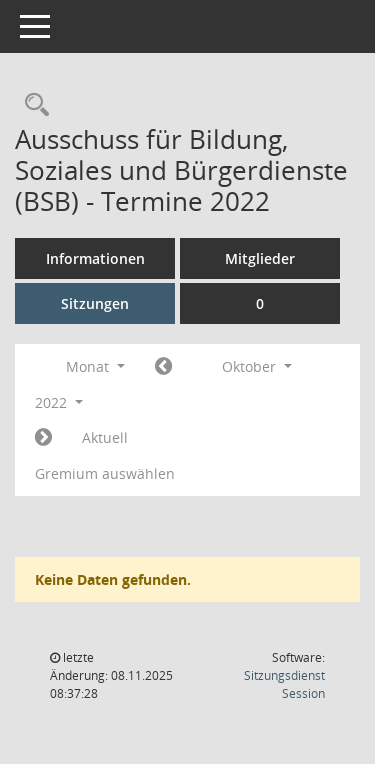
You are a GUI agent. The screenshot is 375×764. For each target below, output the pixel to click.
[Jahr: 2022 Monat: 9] (163, 367)
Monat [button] (95, 366)
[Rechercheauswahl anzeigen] (32, 105)
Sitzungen (95, 303)
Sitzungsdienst (284, 684)
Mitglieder (260, 258)
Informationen (95, 258)
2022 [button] (59, 402)
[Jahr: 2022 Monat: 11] (43, 438)
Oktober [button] (257, 366)
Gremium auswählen (105, 473)
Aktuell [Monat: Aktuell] (105, 437)
